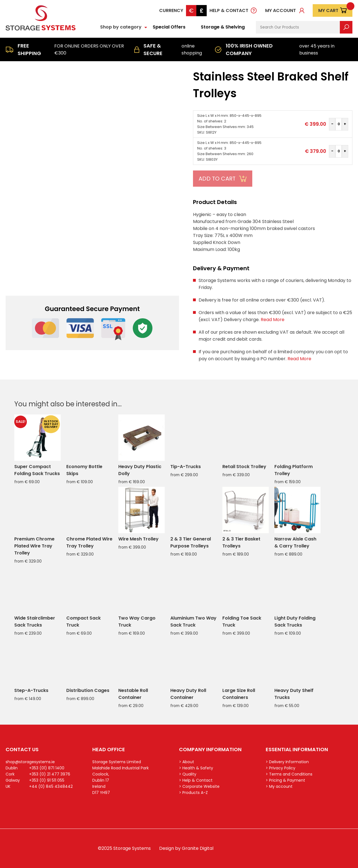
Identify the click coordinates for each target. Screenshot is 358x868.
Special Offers (169, 27)
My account (281, 10)
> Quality (188, 774)
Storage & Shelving (223, 27)
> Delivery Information (287, 762)
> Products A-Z (193, 793)
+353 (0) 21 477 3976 (50, 774)
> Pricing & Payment (285, 780)
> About (187, 762)
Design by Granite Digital (186, 848)
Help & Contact (229, 10)
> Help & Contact (196, 780)
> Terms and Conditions (289, 774)
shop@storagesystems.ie (30, 762)
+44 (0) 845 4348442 (51, 786)
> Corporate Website (199, 786)
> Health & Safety (196, 768)
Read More (273, 320)
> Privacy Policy (281, 768)
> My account (279, 786)
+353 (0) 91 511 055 (47, 780)
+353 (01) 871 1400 (47, 768)
